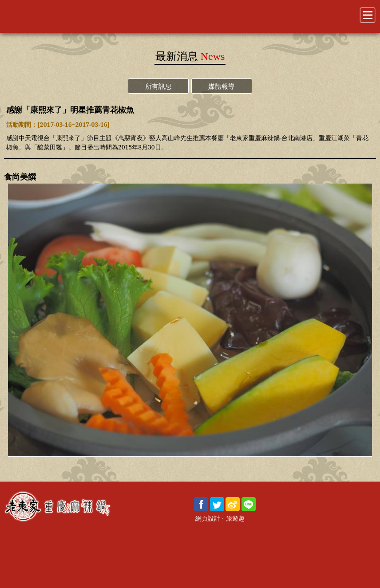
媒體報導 (222, 86)
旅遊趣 (235, 519)
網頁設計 (208, 519)
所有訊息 (158, 86)
